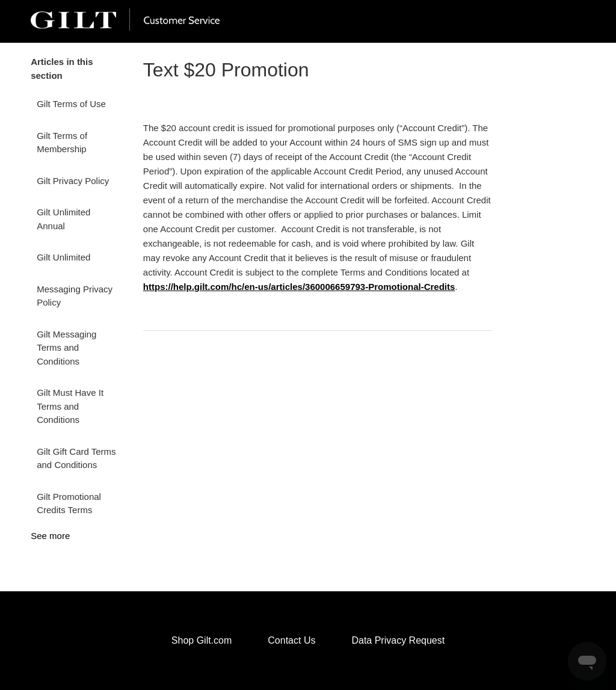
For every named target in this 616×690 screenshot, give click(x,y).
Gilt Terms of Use (71, 104)
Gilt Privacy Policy (73, 181)
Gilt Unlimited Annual (63, 219)
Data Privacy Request (398, 640)
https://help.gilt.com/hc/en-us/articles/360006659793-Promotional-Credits (299, 287)
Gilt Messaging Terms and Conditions (66, 348)
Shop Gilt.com (202, 640)
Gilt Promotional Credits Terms (69, 504)
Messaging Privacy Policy (75, 296)
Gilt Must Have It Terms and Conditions (70, 406)
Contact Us (291, 640)
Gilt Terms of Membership (62, 143)
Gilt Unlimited (63, 257)
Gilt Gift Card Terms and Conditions (76, 458)
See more (50, 536)
